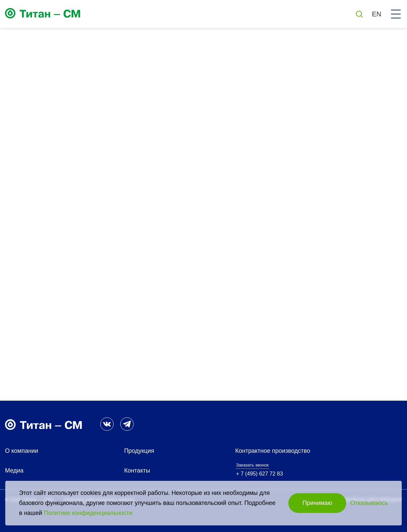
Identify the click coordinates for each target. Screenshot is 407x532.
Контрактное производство (273, 451)
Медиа (14, 471)
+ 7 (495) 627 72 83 (259, 474)
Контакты (137, 471)
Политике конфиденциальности (88, 513)
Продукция (139, 451)
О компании (22, 451)
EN (377, 14)
